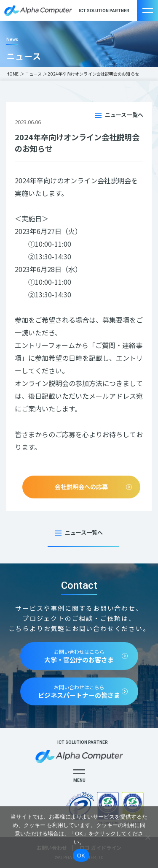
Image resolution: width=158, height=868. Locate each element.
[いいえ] (147, 837)
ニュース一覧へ (124, 115)
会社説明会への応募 (81, 487)
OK (81, 856)
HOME (12, 74)
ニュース (33, 74)
